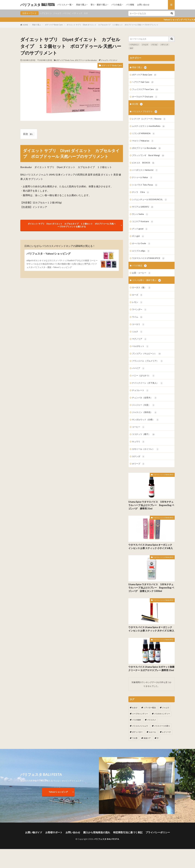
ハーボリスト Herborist (145, 170)
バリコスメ (113, 60)
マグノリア (139, 339)
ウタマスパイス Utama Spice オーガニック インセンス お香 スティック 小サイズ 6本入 (151, 547)
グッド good (140, 229)
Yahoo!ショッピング (58, 792)
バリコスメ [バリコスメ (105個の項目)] (151, 720)
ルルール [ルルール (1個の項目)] (152, 732)
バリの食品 (116, 5)
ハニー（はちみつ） (143, 376)
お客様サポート (54, 832)
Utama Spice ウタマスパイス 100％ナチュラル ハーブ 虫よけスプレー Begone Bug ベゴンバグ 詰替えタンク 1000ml (151, 588)
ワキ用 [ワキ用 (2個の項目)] (135, 738)
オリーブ (138, 464)
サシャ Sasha (140, 214)
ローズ (137, 295)
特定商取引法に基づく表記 (128, 832)
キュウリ (138, 442)
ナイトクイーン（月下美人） (147, 383)
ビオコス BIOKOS (143, 163)
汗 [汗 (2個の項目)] (158, 738)
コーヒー (138, 427)
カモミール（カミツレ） (145, 449)
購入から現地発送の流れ (97, 832)
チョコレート (140, 390)
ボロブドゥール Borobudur (86, 60)
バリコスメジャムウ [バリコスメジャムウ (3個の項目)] (140, 726)
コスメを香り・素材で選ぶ (146, 280)
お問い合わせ (143, 5)
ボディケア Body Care (54, 25)
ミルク (137, 332)
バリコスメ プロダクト (145, 112)
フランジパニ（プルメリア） (147, 361)
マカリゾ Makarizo (143, 141)
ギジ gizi (138, 236)
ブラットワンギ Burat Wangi (148, 155)
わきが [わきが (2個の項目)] (135, 708)
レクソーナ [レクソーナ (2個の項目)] (166, 732)
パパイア (138, 368)
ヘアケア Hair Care (143, 82)
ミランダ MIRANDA (143, 134)
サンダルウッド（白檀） (145, 420)
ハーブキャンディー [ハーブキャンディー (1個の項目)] (140, 714)
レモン (137, 302)
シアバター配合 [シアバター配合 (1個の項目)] (150, 708)
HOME (25, 25)
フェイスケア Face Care (145, 89)
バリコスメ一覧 (64, 5)
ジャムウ (57, 13)
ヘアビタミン (46, 13)
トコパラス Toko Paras (145, 185)
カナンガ (138, 456)
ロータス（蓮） (141, 288)
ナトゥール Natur (142, 177)
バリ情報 (130, 5)
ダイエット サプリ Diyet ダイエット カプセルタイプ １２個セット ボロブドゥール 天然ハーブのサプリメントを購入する (72, 225)
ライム (137, 317)
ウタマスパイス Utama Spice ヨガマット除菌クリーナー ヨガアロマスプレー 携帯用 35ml (151, 669)
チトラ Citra (141, 192)
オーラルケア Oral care (145, 97)
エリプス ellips (141, 251)
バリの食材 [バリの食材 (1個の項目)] (136, 720)
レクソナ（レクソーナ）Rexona (149, 119)
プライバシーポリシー (158, 832)
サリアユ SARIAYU (143, 207)
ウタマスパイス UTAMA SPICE (148, 258)
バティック (77, 13)
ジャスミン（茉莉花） (144, 412)
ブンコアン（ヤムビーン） (146, 354)
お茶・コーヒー (141, 273)
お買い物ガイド (34, 832)
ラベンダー (139, 310)
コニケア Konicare (143, 222)
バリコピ (67, 13)
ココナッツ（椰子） (143, 434)
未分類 (137, 104)
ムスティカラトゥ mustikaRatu (148, 126)
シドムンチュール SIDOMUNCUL (150, 200)
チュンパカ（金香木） (144, 398)
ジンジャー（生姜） (143, 405)
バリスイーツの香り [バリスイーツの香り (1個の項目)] (162, 726)
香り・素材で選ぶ (99, 5)
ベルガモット (140, 346)
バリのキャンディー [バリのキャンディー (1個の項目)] (162, 714)
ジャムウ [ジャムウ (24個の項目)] (166, 708)
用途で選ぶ (81, 5)
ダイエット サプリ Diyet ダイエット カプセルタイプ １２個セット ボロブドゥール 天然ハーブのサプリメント (113, 25)
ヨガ (86, 13)
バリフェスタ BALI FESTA (37, 5)
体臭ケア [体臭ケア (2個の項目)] (147, 738)
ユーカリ (138, 324)
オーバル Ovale (141, 244)
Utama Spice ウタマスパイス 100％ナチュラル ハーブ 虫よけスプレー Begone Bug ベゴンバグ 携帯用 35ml (151, 505)
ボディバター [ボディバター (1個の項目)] (137, 732)
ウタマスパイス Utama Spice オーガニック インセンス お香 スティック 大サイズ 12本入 (151, 629)
